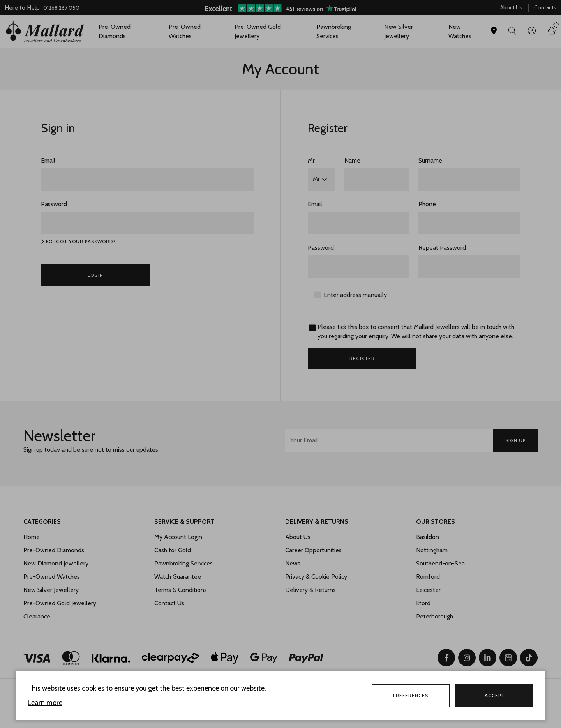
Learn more (45, 703)
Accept (495, 695)
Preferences (411, 695)
